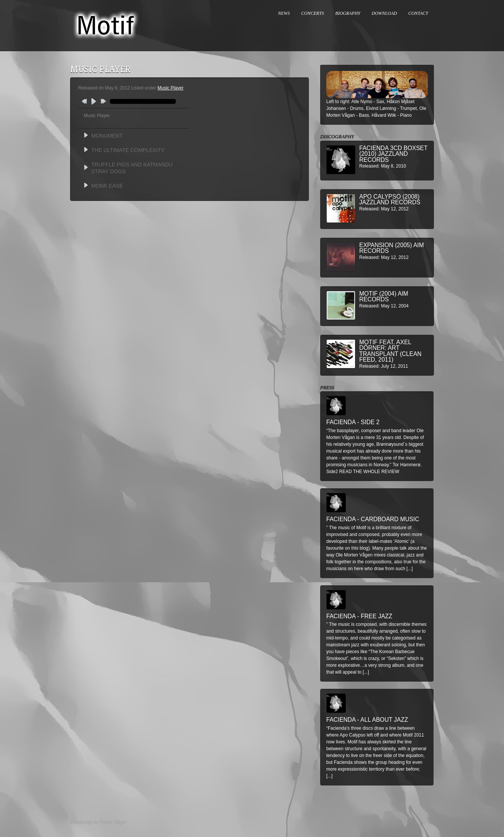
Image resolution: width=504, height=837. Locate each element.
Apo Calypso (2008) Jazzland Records (390, 200)
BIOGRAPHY (348, 13)
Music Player (170, 88)
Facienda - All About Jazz (367, 720)
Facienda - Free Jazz (359, 616)
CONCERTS (313, 13)
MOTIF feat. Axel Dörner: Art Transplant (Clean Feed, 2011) (390, 351)
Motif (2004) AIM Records (384, 297)
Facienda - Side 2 (353, 422)
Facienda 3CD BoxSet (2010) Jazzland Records (393, 154)
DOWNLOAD (384, 13)
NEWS (284, 13)
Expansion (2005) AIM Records (391, 248)
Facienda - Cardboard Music (373, 519)
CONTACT (418, 13)
